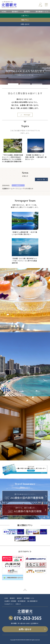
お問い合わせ (25, 24)
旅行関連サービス (42, 11)
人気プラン (25, 16)
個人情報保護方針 (32, 601)
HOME (4, 11)
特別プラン (25, 20)
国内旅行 (15, 11)
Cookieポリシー (9, 604)
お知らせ (18, 604)
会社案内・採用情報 (10, 601)
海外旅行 (27, 11)
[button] (13, 84)
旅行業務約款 (22, 601)
